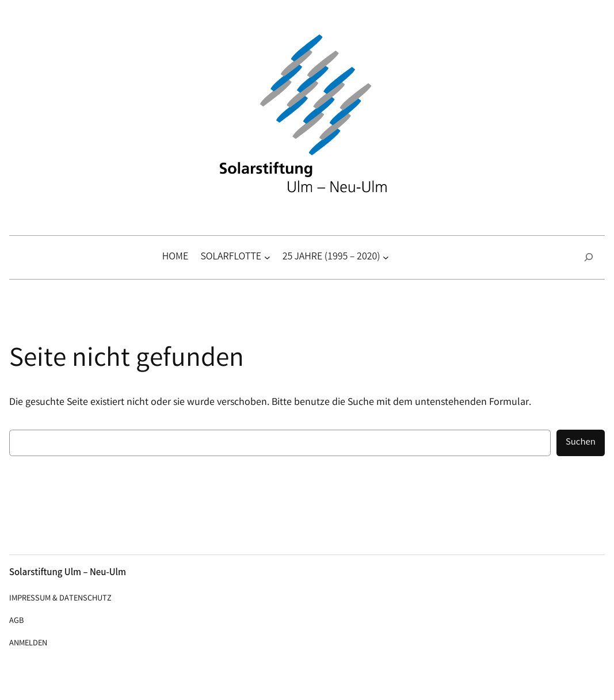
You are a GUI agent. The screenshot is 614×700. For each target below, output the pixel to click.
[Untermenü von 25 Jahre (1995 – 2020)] (386, 257)
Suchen (581, 443)
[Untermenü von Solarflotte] (267, 257)
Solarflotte (231, 257)
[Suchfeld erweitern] (589, 257)
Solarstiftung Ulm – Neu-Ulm (68, 573)
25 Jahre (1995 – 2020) (331, 257)
